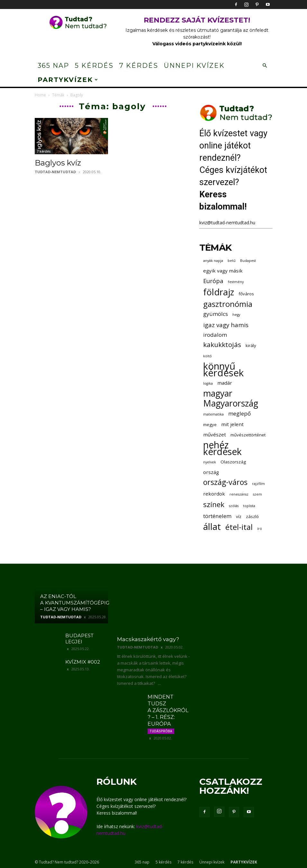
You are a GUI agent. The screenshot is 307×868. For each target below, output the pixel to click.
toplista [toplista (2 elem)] (249, 506)
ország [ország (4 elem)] (211, 472)
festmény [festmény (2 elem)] (236, 282)
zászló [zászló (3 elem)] (252, 516)
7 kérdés (139, 66)
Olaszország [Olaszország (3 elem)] (233, 462)
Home (40, 95)
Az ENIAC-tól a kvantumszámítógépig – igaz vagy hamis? (75, 603)
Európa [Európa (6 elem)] (213, 281)
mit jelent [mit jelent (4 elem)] (232, 424)
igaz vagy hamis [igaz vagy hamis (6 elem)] (226, 325)
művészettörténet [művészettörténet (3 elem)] (248, 435)
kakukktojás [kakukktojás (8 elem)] (222, 345)
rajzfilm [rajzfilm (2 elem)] (258, 484)
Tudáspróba (161, 731)
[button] (265, 66)
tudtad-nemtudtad (55, 172)
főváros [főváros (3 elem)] (246, 294)
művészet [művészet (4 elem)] (215, 434)
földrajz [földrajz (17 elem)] (219, 292)
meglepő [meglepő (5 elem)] (239, 413)
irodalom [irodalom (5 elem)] (215, 335)
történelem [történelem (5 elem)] (217, 516)
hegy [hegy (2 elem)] (236, 315)
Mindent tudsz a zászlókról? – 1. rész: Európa (168, 710)
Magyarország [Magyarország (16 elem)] (231, 403)
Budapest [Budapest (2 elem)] (248, 261)
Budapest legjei (79, 639)
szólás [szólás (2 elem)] (234, 506)
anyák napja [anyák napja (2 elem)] (213, 261)
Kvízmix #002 (83, 662)
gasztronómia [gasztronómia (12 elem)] (228, 304)
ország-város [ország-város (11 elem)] (225, 482)
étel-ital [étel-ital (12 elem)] (239, 527)
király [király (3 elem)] (251, 345)
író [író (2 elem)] (260, 529)
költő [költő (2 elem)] (207, 356)
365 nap (53, 66)
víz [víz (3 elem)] (239, 516)
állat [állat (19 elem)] (212, 527)
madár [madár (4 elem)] (225, 383)
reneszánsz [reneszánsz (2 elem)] (239, 494)
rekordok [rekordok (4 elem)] (214, 494)
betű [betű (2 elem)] (232, 261)
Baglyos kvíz (58, 163)
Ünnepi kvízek (194, 66)
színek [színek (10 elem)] (214, 504)
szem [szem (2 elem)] (257, 494)
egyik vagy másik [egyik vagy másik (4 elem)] (223, 271)
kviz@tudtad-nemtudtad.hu (227, 223)
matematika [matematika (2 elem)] (213, 414)
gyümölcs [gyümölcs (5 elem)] (216, 314)
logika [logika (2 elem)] (208, 383)
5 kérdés (94, 66)
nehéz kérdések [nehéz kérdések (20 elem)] (222, 448)
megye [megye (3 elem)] (210, 425)
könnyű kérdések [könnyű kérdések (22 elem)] (223, 370)
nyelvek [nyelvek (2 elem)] (210, 462)
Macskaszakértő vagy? (148, 639)
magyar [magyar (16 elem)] (218, 394)
